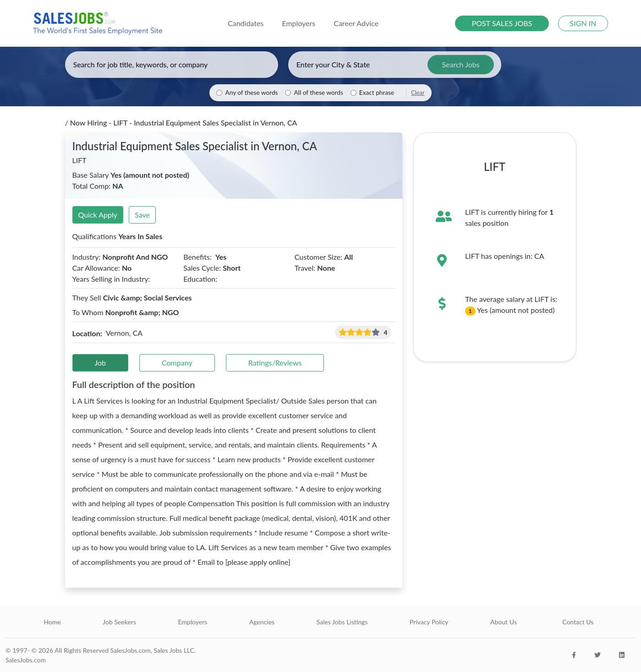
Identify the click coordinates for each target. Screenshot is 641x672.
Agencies (262, 622)
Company (177, 363)
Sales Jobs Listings (342, 622)
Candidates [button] (246, 23)
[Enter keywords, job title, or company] (172, 65)
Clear (418, 93)
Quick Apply (98, 215)
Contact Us (578, 622)
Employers (192, 622)
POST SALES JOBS (502, 23)
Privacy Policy (429, 622)
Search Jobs (460, 64)
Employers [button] (299, 23)
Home (52, 622)
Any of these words (251, 93)
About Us (504, 622)
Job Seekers (119, 622)
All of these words (318, 93)
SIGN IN (583, 23)
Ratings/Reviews (275, 363)
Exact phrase (377, 93)
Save (142, 215)
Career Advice (356, 23)
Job (101, 363)
